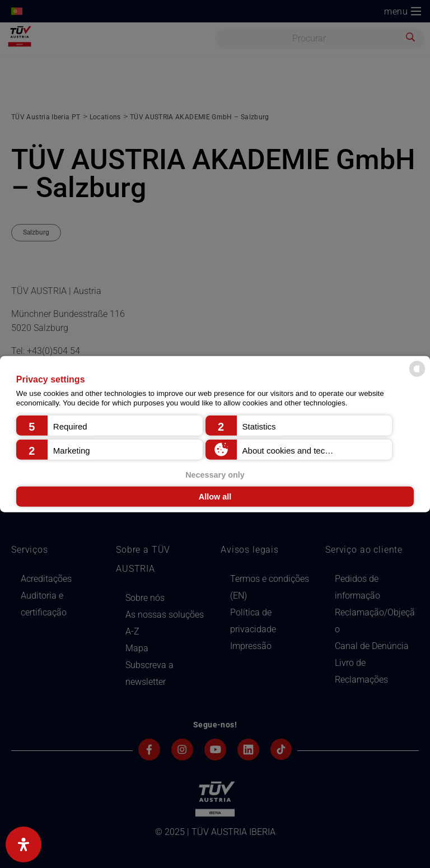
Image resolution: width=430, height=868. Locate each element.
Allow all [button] (215, 497)
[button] (109, 425)
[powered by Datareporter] (417, 376)
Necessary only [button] (215, 474)
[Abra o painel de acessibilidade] (24, 844)
